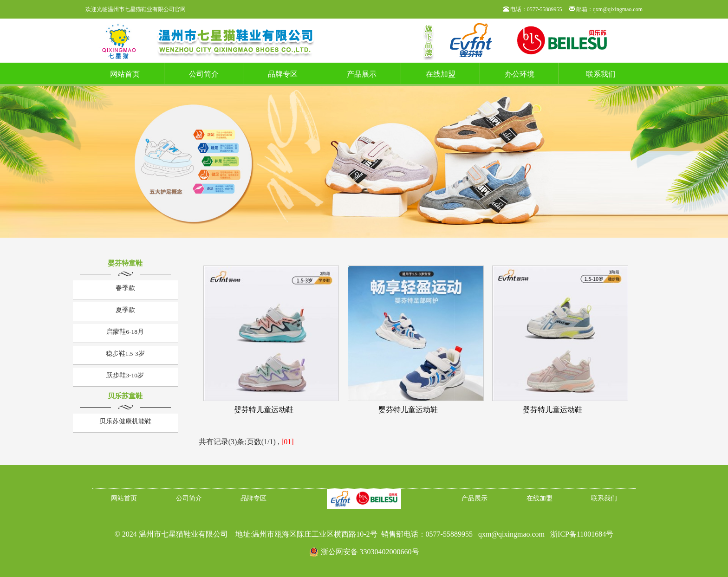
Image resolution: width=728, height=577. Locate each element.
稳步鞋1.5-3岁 (125, 353)
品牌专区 (283, 74)
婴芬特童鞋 (125, 263)
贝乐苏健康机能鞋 (125, 421)
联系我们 (601, 74)
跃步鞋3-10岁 (125, 375)
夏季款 (125, 310)
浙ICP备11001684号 (582, 534)
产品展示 (362, 74)
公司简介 (204, 74)
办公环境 (520, 74)
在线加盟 (441, 74)
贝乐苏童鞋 (125, 396)
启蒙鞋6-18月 (125, 332)
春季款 (125, 288)
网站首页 (125, 74)
